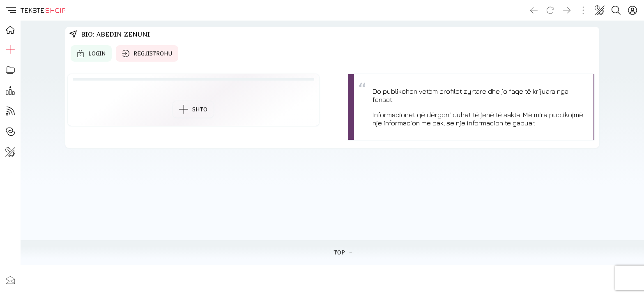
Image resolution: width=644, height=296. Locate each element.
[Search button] (616, 10)
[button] (10, 10)
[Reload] (550, 10)
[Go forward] (567, 10)
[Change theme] (600, 10)
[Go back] (534, 10)
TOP (343, 252)
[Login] (632, 10)
